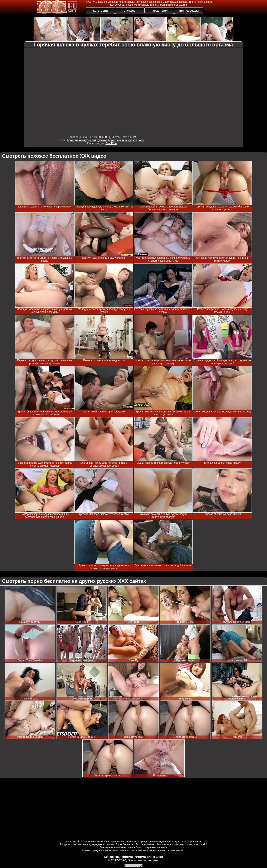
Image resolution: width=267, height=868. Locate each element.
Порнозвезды (189, 11)
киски (121, 140)
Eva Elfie (111, 143)
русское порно (106, 140)
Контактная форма (118, 857)
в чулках (131, 140)
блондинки (74, 140)
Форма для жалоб (149, 857)
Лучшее (130, 11)
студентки (89, 140)
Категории (100, 11)
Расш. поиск (159, 11)
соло (141, 140)
